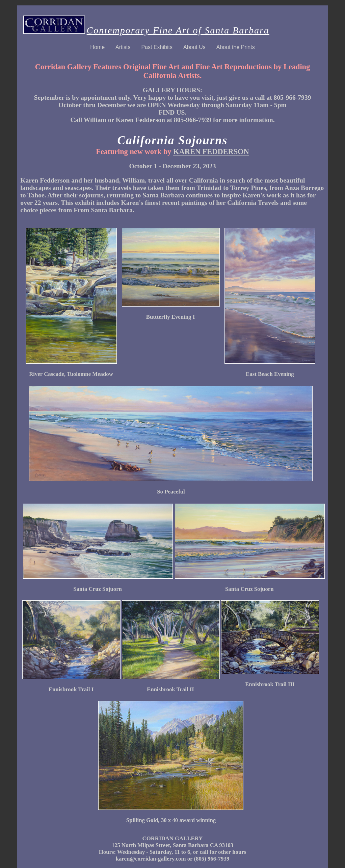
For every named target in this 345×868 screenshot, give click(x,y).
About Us (194, 47)
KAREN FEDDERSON (211, 152)
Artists (123, 47)
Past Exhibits (157, 47)
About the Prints (236, 47)
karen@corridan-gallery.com (151, 859)
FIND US (172, 112)
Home (97, 47)
